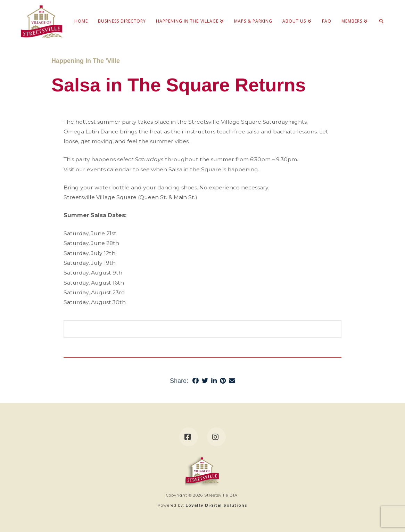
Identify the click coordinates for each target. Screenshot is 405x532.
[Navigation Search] (379, 14)
